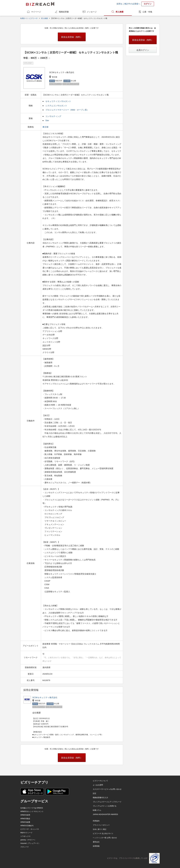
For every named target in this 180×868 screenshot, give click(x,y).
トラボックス (25, 836)
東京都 (46, 127)
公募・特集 (147, 12)
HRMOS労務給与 (27, 826)
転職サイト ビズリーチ (29, 18)
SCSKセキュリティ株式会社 (45, 697)
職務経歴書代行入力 (100, 798)
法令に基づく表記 (100, 829)
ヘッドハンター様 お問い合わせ (105, 838)
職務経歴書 (64, 12)
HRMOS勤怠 (25, 819)
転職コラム (97, 810)
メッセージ (92, 12)
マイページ (36, 12)
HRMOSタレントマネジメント (32, 811)
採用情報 (96, 846)
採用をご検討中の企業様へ (128, 4)
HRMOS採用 (25, 815)
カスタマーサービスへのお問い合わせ (107, 789)
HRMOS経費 (25, 822)
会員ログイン (143, 50)
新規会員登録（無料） (72, 37)
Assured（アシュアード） (30, 843)
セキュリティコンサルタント (58, 101)
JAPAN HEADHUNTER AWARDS (105, 814)
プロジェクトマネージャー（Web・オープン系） (67, 110)
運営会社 (96, 842)
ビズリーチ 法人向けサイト (103, 833)
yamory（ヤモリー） (28, 840)
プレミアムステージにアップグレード (107, 802)
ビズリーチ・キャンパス (30, 829)
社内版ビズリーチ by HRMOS (32, 808)
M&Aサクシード (26, 833)
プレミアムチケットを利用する (105, 806)
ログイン (148, 4)
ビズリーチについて (100, 781)
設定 (94, 793)
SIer (47, 120)
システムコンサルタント (56, 106)
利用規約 (96, 821)
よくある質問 (98, 785)
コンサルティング (53, 116)
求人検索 (120, 12)
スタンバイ (25, 847)
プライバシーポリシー (101, 825)
